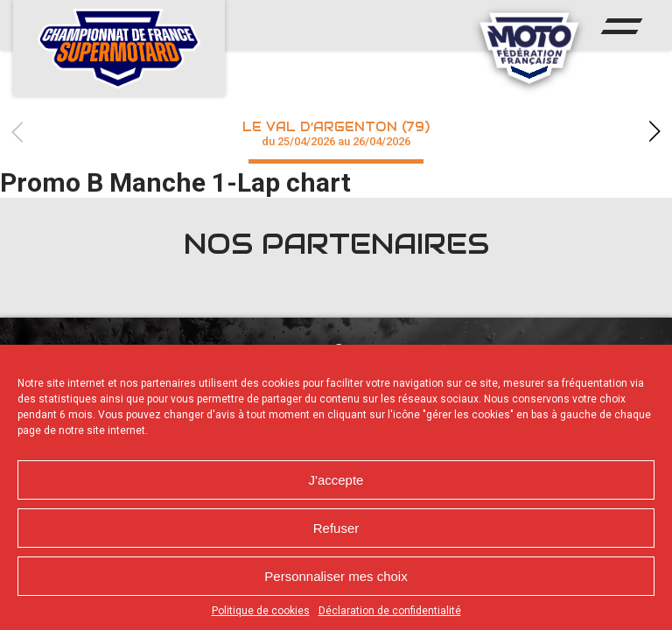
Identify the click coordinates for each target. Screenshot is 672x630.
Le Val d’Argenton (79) (336, 133)
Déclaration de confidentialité (390, 611)
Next (654, 132)
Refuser (336, 528)
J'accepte (336, 480)
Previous (17, 132)
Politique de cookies (261, 611)
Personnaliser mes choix (336, 576)
